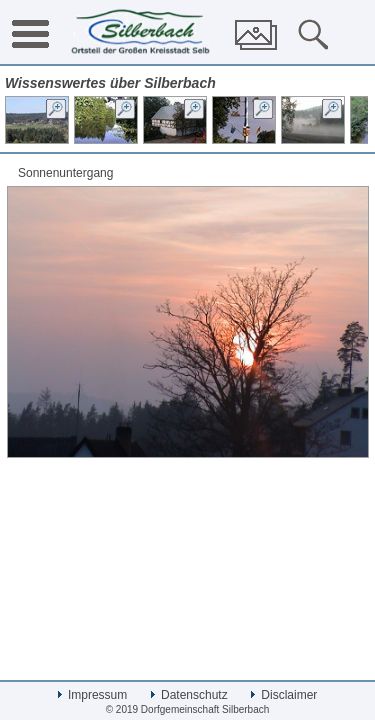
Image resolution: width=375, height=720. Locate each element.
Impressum (93, 695)
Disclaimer (284, 695)
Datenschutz (189, 695)
